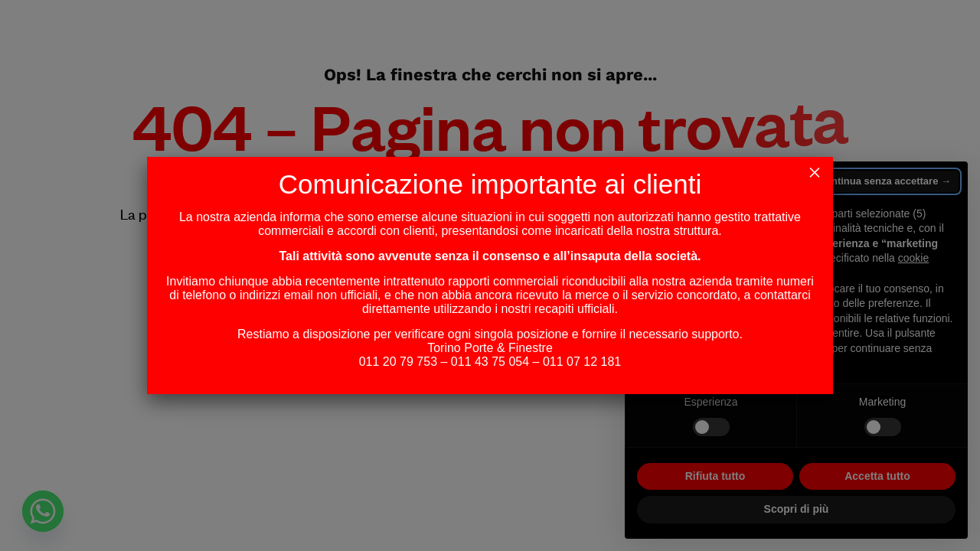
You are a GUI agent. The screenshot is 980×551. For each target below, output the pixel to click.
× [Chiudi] (815, 170)
